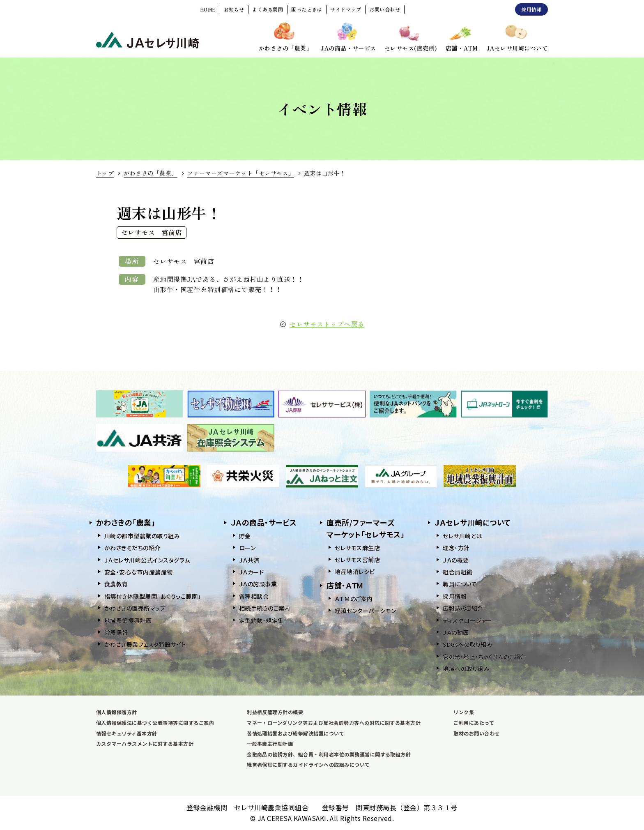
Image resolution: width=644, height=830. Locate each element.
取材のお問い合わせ (476, 733)
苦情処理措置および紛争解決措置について (296, 733)
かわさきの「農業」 (150, 173)
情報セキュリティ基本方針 (127, 733)
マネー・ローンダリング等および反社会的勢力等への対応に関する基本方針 (334, 723)
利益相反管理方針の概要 (275, 712)
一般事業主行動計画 (270, 744)
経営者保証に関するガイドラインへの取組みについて (308, 764)
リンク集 (464, 712)
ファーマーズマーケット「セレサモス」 (241, 173)
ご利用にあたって (474, 723)
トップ (105, 173)
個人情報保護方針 (117, 712)
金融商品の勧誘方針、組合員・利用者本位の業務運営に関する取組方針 (329, 754)
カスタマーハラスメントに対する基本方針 (145, 744)
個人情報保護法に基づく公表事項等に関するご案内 (155, 723)
